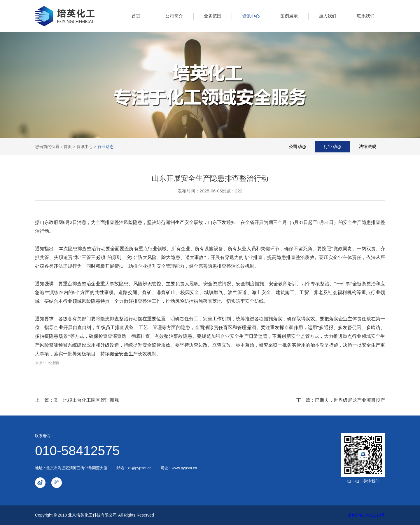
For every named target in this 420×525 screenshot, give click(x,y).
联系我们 (366, 16)
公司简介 (174, 16)
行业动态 (106, 147)
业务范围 (213, 16)
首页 (136, 16)
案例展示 (289, 16)
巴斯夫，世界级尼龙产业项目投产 (350, 400)
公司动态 (297, 146)
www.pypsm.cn (184, 468)
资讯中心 (251, 16)
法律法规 (367, 146)
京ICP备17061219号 (366, 515)
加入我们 (328, 16)
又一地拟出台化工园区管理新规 (86, 400)
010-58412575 (77, 451)
